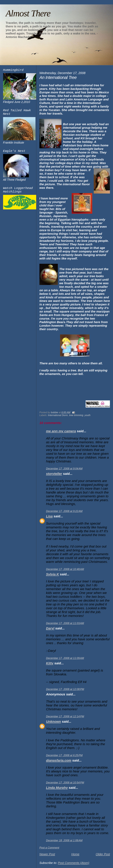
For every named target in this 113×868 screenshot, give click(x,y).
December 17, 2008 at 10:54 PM (65, 783)
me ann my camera (61, 431)
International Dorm (58, 415)
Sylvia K (53, 574)
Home (75, 854)
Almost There (28, 13)
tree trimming (76, 415)
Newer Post (47, 854)
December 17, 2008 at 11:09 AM (65, 658)
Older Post (103, 854)
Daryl (50, 628)
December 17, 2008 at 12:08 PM (65, 689)
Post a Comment (49, 848)
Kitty (50, 663)
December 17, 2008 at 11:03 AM (65, 623)
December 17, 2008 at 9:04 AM (64, 469)
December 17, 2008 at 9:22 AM (64, 511)
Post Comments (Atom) (73, 863)
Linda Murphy (57, 788)
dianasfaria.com (59, 760)
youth (87, 415)
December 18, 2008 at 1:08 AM (64, 840)
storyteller (54, 474)
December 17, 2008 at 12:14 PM (65, 716)
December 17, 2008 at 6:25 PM (64, 755)
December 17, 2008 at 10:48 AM (65, 569)
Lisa (49, 516)
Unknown (54, 722)
